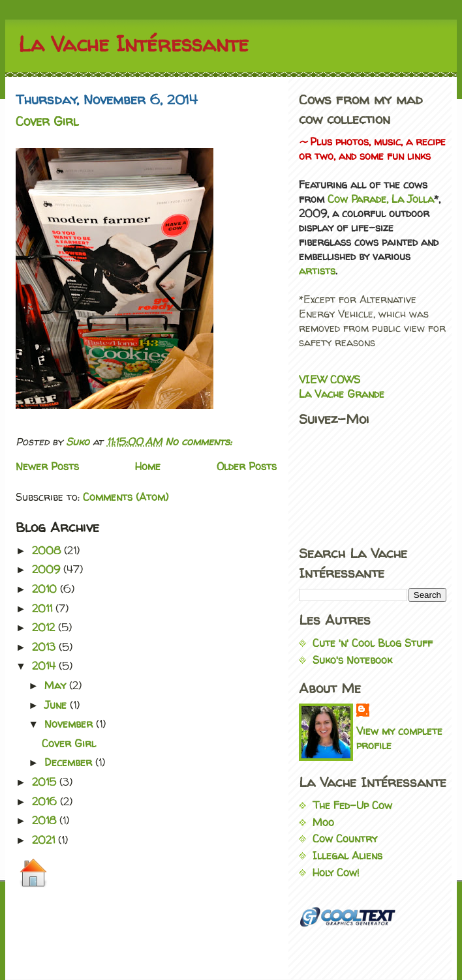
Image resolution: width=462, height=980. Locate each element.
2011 (44, 608)
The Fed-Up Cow (352, 805)
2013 (45, 647)
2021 (45, 840)
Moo (323, 822)
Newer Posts (47, 466)
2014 (45, 666)
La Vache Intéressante (133, 44)
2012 (45, 627)
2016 (46, 801)
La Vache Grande (342, 394)
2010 (46, 589)
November (70, 724)
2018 (46, 820)
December (70, 762)
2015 (46, 782)
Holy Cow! (336, 872)
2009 (48, 569)
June (57, 705)
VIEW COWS (330, 379)
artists (317, 271)
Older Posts (247, 466)
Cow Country (345, 839)
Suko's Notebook (352, 660)
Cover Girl (47, 121)
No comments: (198, 441)
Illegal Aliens (347, 855)
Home (148, 466)
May (57, 685)
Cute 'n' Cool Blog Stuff (373, 643)
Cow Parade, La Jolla (381, 199)
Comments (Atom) (126, 497)
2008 (48, 550)
